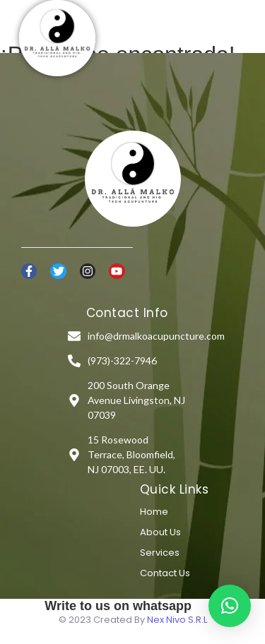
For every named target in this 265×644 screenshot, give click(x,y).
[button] (230, 606)
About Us (160, 532)
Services (160, 553)
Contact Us (165, 573)
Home (154, 512)
